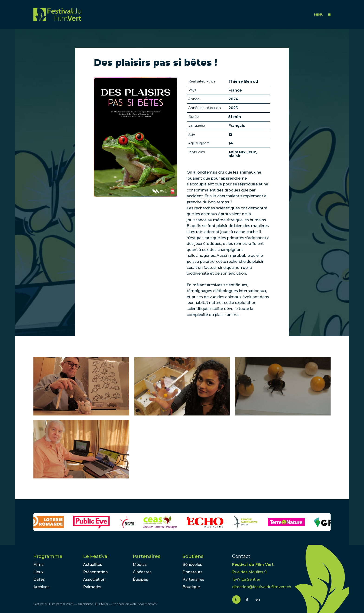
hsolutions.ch (147, 604)
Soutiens (193, 556)
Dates (39, 579)
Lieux (38, 572)
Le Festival (96, 556)
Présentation (95, 572)
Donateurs (192, 572)
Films (39, 565)
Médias (140, 565)
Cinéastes (142, 572)
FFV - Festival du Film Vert (57, 15)
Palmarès (92, 587)
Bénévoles (192, 565)
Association (94, 579)
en (258, 599)
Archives (41, 587)
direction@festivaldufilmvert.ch (262, 587)
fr (236, 599)
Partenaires (147, 556)
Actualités (93, 565)
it (247, 599)
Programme (48, 556)
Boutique (191, 587)
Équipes (140, 579)
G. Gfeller (102, 604)
